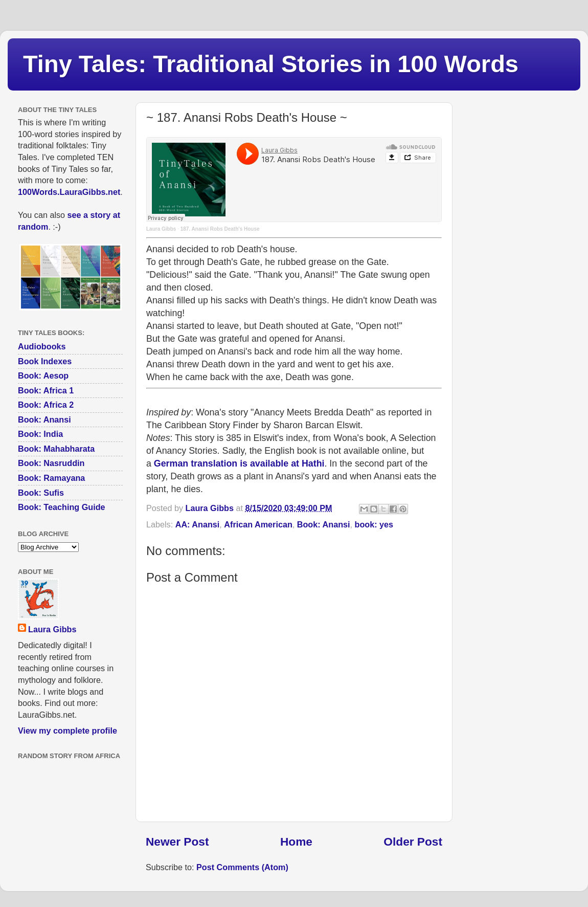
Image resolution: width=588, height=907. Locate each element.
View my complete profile (67, 731)
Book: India (40, 434)
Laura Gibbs (161, 229)
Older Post (413, 842)
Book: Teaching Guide (62, 507)
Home (296, 842)
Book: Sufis (41, 493)
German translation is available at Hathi (239, 463)
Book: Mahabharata (56, 449)
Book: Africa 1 (46, 390)
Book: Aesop (43, 375)
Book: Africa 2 (46, 405)
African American (258, 524)
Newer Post (177, 842)
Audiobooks (42, 346)
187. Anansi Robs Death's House (220, 229)
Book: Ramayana (51, 478)
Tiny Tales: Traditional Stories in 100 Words (271, 64)
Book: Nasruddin (51, 463)
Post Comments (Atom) (242, 867)
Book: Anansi (324, 524)
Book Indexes (45, 361)
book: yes (374, 524)
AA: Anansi (198, 524)
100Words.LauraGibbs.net (69, 192)
